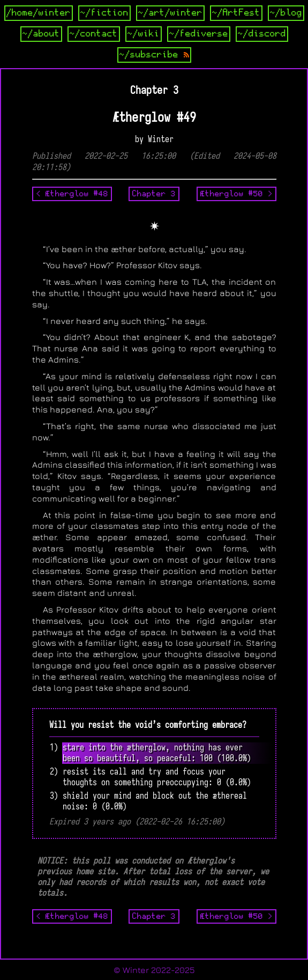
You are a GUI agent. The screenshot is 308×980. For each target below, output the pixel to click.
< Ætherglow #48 (72, 194)
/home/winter (39, 13)
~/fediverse (199, 34)
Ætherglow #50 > (236, 194)
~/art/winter (170, 13)
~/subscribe (154, 55)
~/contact (94, 34)
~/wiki (144, 34)
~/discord (262, 34)
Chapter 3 (154, 194)
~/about (41, 34)
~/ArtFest (236, 13)
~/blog (286, 13)
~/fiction (104, 13)
